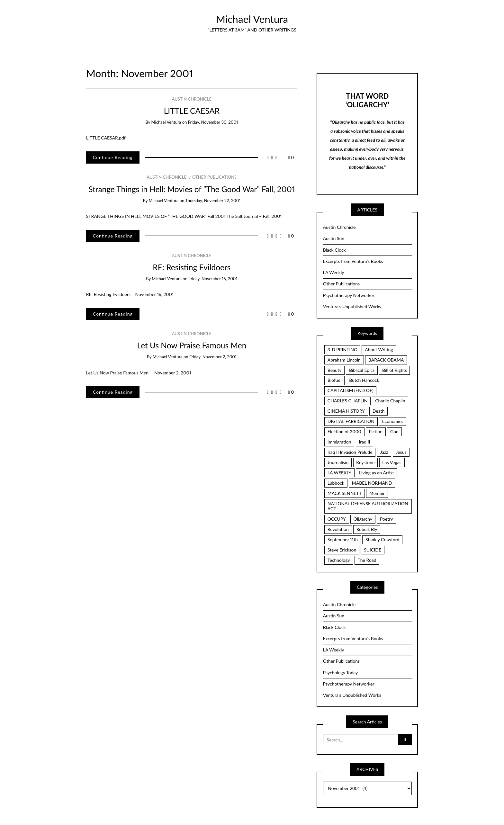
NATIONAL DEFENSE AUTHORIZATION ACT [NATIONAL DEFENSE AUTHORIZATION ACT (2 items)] (368, 506)
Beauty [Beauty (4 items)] (334, 370)
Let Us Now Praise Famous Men (192, 345)
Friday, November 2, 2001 (213, 357)
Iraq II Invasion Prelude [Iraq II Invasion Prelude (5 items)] (350, 452)
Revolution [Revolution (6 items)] (338, 529)
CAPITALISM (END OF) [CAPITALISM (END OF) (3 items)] (351, 390)
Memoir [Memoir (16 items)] (377, 493)
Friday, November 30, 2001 (213, 122)
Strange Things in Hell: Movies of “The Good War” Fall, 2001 (192, 189)
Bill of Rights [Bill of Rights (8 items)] (395, 370)
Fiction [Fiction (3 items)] (376, 431)
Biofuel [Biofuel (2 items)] (334, 380)
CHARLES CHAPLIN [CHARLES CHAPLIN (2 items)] (347, 401)
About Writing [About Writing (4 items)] (379, 350)
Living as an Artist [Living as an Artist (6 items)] (377, 473)
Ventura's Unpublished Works (352, 695)
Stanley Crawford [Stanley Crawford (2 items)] (382, 539)
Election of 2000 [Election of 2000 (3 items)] (344, 431)
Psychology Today (341, 673)
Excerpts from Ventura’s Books (353, 261)
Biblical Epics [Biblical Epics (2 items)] (362, 370)
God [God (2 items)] (394, 431)
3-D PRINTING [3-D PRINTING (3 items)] (342, 350)
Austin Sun (334, 238)
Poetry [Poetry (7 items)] (387, 519)
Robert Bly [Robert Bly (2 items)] (367, 529)
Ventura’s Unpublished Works (352, 306)
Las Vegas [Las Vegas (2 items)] (392, 462)
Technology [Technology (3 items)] (339, 560)
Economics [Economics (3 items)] (393, 421)
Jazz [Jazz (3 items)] (384, 452)
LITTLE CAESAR (192, 111)
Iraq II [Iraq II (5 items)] (364, 442)
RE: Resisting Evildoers (192, 267)
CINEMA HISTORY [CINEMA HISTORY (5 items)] (346, 411)
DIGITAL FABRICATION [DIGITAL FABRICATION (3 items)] (351, 421)
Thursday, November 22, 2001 (213, 201)
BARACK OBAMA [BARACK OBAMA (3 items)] (386, 360)
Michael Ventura (252, 19)
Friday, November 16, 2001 (213, 279)
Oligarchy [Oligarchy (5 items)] (363, 519)
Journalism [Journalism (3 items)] (338, 462)
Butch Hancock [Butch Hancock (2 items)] (364, 380)
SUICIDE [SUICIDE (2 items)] (373, 550)
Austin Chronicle (192, 99)
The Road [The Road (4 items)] (367, 560)
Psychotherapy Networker (349, 295)
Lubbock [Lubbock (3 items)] (336, 483)
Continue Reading (113, 157)
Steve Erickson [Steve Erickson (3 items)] (342, 550)
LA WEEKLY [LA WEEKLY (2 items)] (339, 473)
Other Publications (214, 177)
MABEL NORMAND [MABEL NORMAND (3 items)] (372, 483)
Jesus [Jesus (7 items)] (401, 452)
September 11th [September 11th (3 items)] (343, 539)
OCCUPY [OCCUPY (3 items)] (337, 519)
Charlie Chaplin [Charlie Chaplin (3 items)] (390, 401)
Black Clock (334, 250)
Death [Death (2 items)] (379, 411)
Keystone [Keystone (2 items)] (365, 462)
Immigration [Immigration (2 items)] (339, 442)
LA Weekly (334, 272)
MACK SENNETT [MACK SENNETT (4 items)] (345, 493)
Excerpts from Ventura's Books (353, 638)
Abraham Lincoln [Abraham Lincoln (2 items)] (344, 360)
